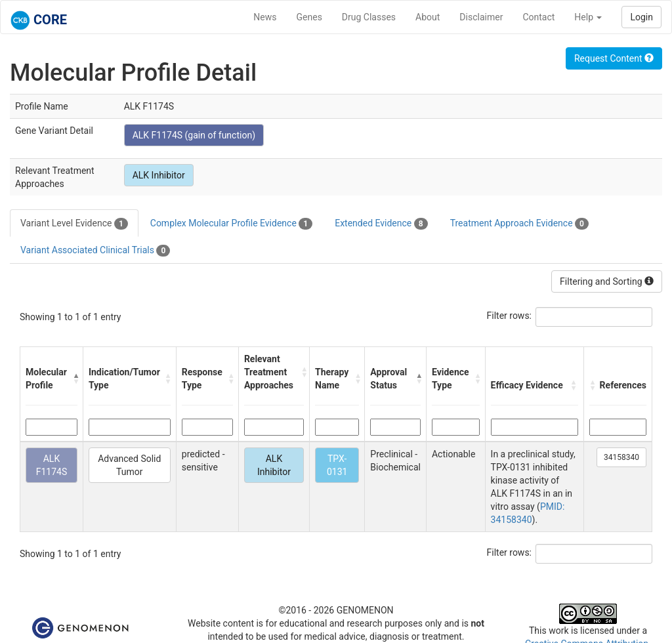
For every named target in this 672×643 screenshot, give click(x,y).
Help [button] (588, 17)
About (428, 17)
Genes (309, 17)
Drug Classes (369, 17)
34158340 (621, 457)
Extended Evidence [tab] (381, 224)
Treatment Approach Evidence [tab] (519, 224)
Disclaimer (481, 17)
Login (641, 17)
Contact (538, 17)
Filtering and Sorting (607, 281)
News (265, 17)
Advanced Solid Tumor (129, 465)
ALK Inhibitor (159, 175)
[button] (74, 379)
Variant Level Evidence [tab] (74, 224)
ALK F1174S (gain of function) (194, 135)
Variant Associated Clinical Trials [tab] (95, 251)
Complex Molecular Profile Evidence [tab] (231, 224)
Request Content (614, 58)
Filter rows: (510, 316)
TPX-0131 (337, 465)
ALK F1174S (52, 465)
